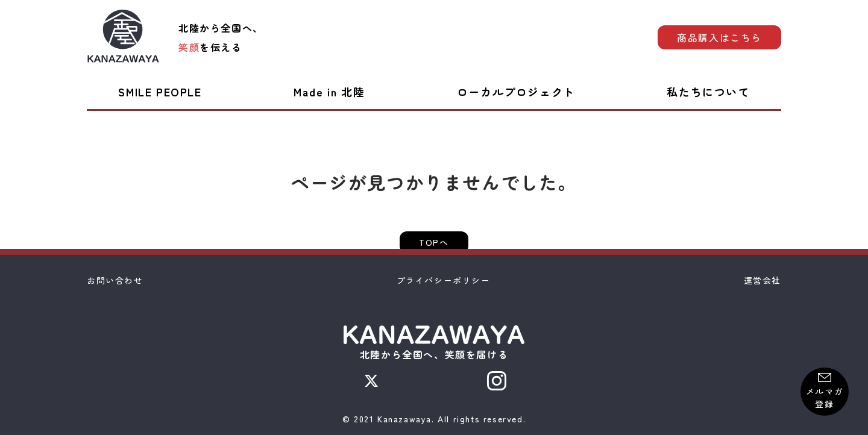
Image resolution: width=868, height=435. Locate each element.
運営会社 (763, 280)
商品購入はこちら (719, 37)
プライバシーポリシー (444, 280)
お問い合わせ (115, 280)
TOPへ (434, 242)
